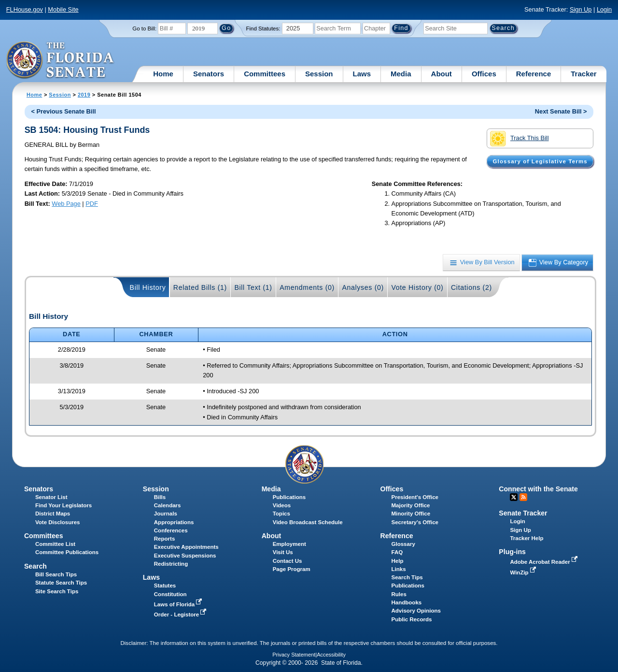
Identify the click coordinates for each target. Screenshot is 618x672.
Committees (265, 74)
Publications (289, 497)
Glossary (403, 544)
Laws (362, 74)
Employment (289, 544)
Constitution (170, 594)
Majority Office (411, 505)
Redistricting (171, 564)
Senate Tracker (523, 513)
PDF (92, 204)
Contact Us (288, 561)
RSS (523, 497)
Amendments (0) (307, 287)
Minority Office (411, 514)
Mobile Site (63, 9)
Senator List (51, 497)
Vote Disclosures (58, 522)
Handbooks (407, 602)
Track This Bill (519, 139)
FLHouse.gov (25, 9)
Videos (282, 505)
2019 (84, 95)
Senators (209, 74)
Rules (399, 594)
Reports (165, 539)
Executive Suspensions (185, 556)
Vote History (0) (417, 287)
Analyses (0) (363, 287)
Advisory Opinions (416, 611)
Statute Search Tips (61, 583)
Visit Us (283, 552)
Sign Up (581, 9)
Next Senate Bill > (561, 111)
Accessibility (331, 655)
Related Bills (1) (200, 287)
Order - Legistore (181, 615)
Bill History (148, 287)
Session (319, 74)
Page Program (292, 569)
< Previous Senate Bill (63, 111)
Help (398, 561)
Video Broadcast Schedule (308, 522)
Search (35, 566)
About (442, 74)
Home (163, 74)
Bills (160, 497)
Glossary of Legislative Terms (540, 161)
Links (399, 569)
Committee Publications (67, 552)
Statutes (165, 586)
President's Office (415, 497)
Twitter (514, 497)
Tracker (583, 74)
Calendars (168, 505)
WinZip (524, 572)
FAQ (397, 552)
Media (401, 74)
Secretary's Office (415, 522)
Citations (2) (471, 287)
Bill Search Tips (56, 574)
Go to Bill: (144, 29)
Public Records (412, 619)
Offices (484, 74)
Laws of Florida (179, 604)
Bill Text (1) (253, 287)
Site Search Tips (57, 591)
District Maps (53, 514)
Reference (534, 74)
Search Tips (407, 577)
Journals (166, 514)
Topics (281, 514)
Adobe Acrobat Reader (545, 562)
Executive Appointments (186, 547)
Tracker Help (527, 538)
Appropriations (174, 522)
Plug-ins (512, 552)
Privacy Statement (294, 655)
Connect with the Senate (538, 489)
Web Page (66, 204)
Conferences (171, 530)
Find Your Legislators (63, 505)
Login (604, 9)
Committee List (55, 544)
